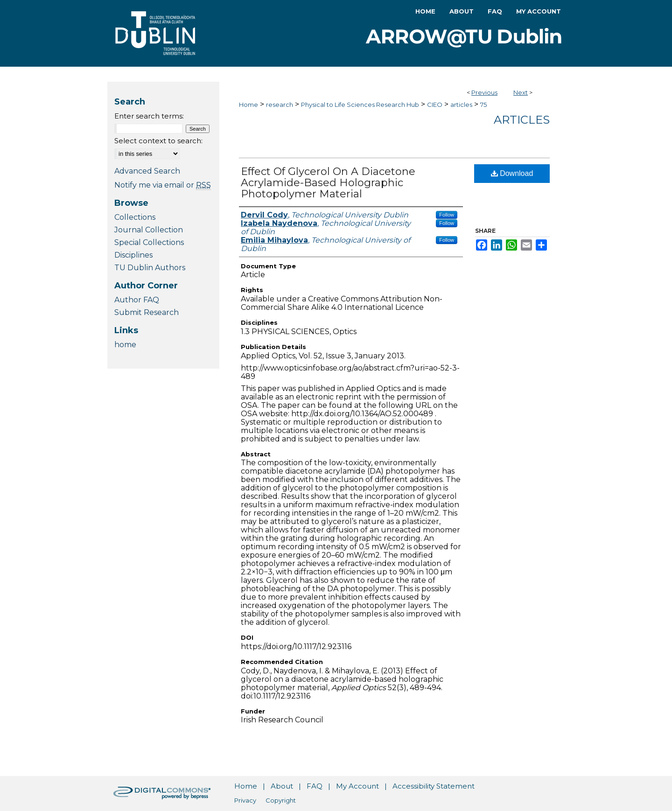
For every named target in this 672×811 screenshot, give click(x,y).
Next (521, 92)
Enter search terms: (149, 116)
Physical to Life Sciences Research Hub (360, 105)
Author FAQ (137, 300)
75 (483, 105)
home (125, 345)
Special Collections (149, 242)
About (282, 786)
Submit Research (147, 312)
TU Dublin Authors (150, 268)
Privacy (245, 800)
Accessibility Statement (434, 786)
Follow (447, 215)
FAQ (315, 786)
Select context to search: (158, 141)
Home (248, 105)
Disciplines (133, 255)
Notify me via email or (163, 185)
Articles (522, 120)
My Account (357, 786)
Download (512, 173)
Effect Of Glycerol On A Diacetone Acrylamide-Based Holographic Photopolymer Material (328, 183)
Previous (484, 92)
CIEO (435, 105)
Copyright (281, 800)
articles (461, 105)
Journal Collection (149, 230)
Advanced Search (147, 171)
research (280, 105)
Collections (135, 217)
